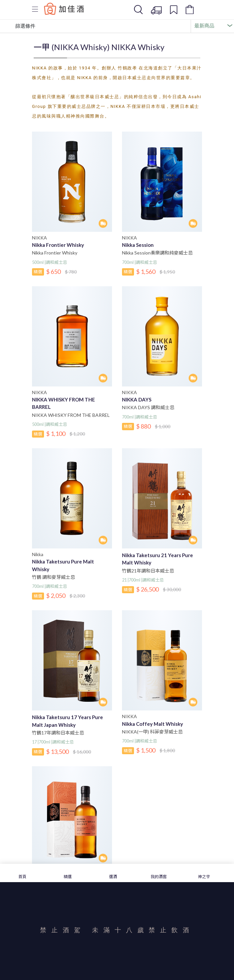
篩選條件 (20, 26)
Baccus (64, 9)
